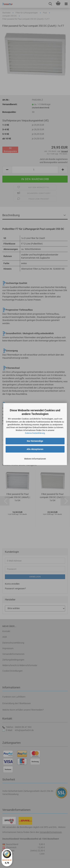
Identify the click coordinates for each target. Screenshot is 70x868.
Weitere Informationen (35, 459)
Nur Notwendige (35, 441)
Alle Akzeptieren (35, 449)
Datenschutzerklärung (35, 433)
